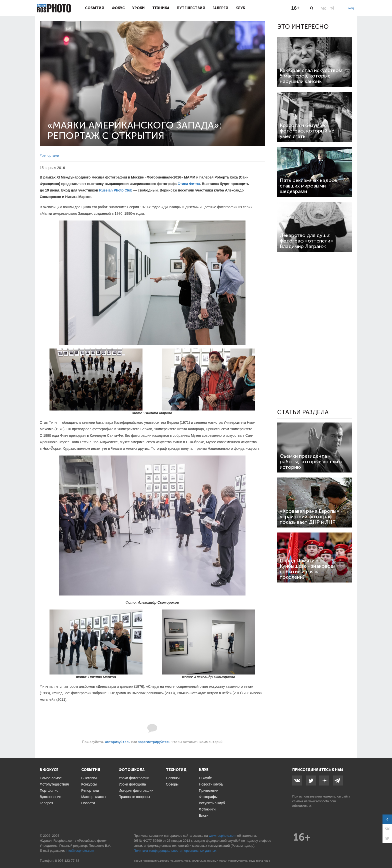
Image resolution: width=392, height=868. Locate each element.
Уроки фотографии (134, 778)
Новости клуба (211, 784)
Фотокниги (207, 809)
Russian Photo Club (116, 190)
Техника (161, 8)
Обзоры (172, 784)
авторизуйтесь (118, 742)
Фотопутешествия (54, 784)
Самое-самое (51, 778)
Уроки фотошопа (132, 784)
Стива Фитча (189, 184)
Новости (88, 803)
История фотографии (136, 790)
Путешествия (191, 8)
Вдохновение (50, 797)
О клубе (205, 778)
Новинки (173, 778)
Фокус (118, 8)
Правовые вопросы (134, 797)
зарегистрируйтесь (154, 742)
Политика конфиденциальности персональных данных (175, 851)
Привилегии (209, 790)
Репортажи (90, 790)
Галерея (220, 8)
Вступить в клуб (212, 803)
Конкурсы (89, 784)
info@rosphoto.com (80, 851)
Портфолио (49, 790)
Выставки (89, 778)
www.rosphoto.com (322, 801)
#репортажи (49, 155)
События (94, 8)
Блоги (204, 815)
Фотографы (208, 797)
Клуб (240, 8)
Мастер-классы (94, 797)
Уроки (138, 8)
